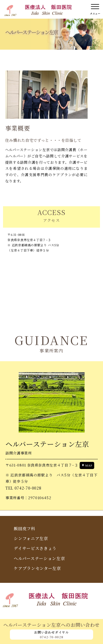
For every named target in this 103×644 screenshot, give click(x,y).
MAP (89, 465)
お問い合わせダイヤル (51, 634)
